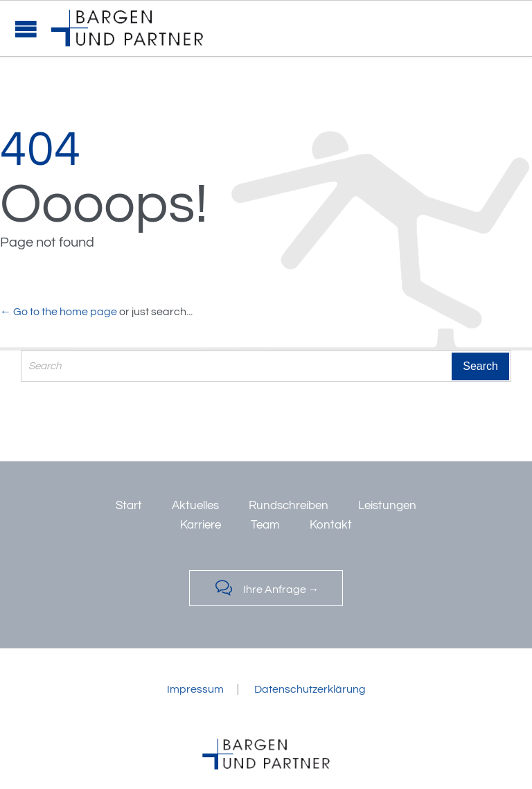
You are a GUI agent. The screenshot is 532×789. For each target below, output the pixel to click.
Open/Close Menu (26, 29)
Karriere (201, 525)
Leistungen (387, 506)
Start (129, 506)
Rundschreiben (289, 506)
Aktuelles (195, 506)
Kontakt (331, 525)
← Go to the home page (59, 312)
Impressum (195, 689)
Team (265, 525)
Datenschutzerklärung (310, 689)
